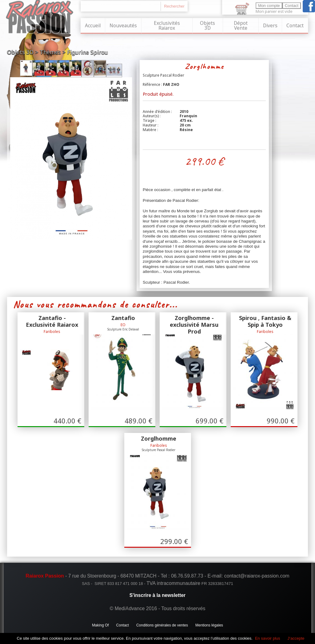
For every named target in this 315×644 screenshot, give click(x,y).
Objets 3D (207, 25)
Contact (295, 25)
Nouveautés (123, 25)
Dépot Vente (241, 25)
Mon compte (269, 5)
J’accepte (296, 638)
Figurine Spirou (88, 52)
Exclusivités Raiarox (167, 25)
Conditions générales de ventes (162, 625)
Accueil (93, 25)
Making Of (100, 625)
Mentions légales (209, 625)
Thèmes (50, 52)
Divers (270, 25)
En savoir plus (268, 638)
